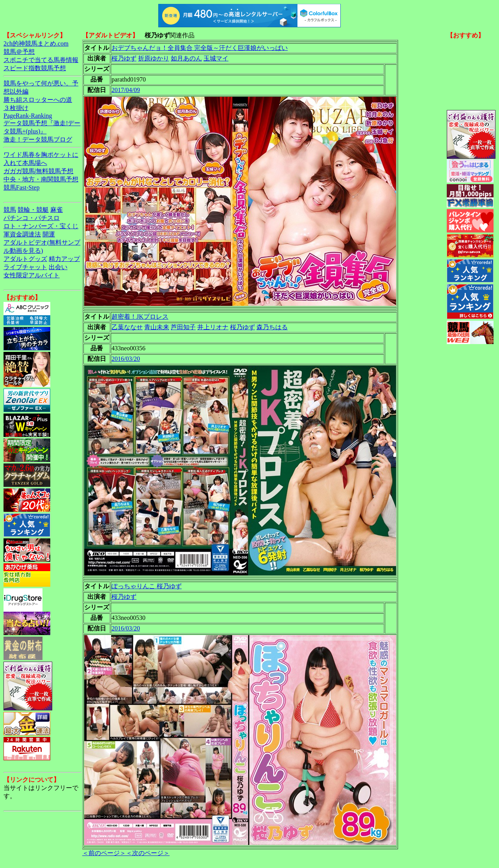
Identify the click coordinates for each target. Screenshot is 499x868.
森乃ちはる (272, 327)
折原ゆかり (154, 58)
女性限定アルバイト (32, 275)
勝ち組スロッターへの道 (38, 100)
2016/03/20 (126, 359)
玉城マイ (216, 58)
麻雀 (57, 210)
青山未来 (157, 327)
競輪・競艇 (33, 210)
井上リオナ (213, 327)
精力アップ (64, 259)
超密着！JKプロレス (140, 317)
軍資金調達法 (22, 234)
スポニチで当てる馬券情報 (41, 60)
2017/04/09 (126, 90)
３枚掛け (16, 108)
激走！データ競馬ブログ (38, 139)
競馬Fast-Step (21, 187)
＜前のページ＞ (104, 853)
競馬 (10, 210)
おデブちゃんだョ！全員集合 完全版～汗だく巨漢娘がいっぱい (200, 48)
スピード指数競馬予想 (35, 68)
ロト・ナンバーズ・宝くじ (41, 226)
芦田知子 (183, 327)
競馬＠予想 (19, 52)
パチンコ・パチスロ (32, 218)
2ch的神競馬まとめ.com (36, 43)
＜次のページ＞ (148, 853)
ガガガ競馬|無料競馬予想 (38, 171)
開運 (49, 234)
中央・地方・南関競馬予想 (41, 179)
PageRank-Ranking (28, 116)
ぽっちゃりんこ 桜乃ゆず (147, 586)
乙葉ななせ (127, 327)
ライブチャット (25, 267)
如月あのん (186, 58)
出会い (58, 267)
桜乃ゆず (124, 58)
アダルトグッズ (25, 259)
